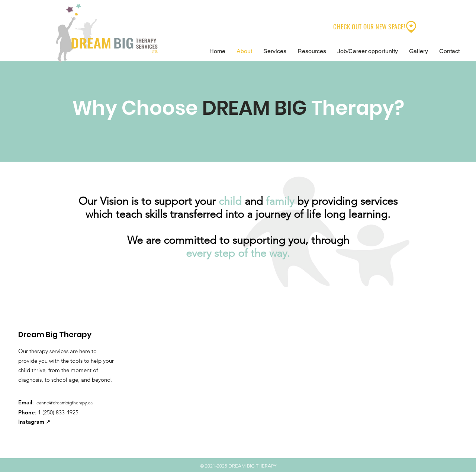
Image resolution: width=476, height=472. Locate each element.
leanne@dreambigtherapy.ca (64, 403)
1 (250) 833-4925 (58, 412)
